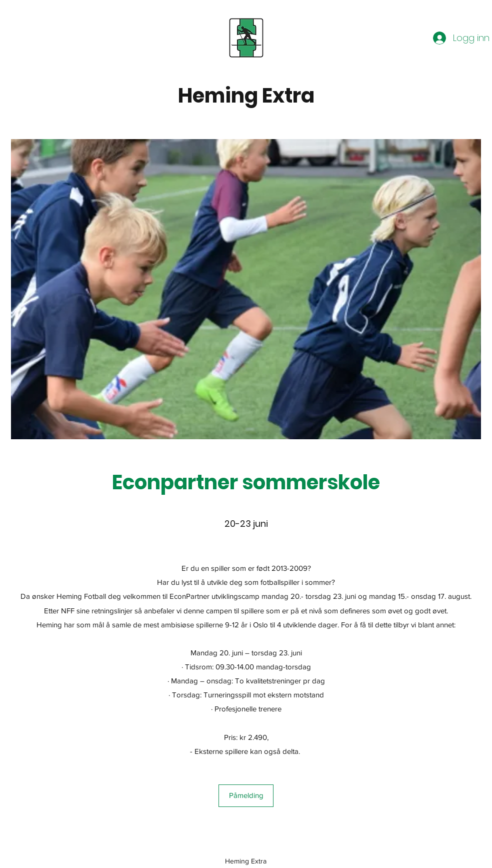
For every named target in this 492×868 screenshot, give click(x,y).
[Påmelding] (246, 796)
